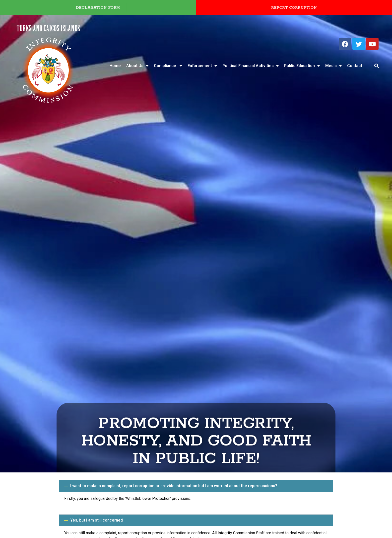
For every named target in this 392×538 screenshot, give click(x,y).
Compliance (168, 66)
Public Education (302, 66)
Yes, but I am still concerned (97, 520)
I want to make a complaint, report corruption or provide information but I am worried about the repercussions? (174, 486)
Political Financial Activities (251, 66)
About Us (137, 66)
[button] (376, 66)
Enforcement (202, 66)
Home (115, 66)
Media (333, 66)
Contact (355, 66)
